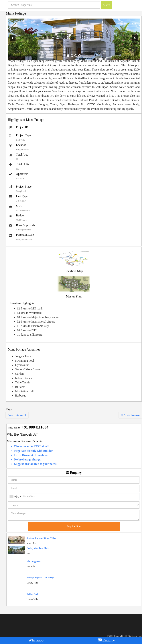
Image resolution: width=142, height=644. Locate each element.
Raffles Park (32, 594)
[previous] (13, 38)
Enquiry (106, 640)
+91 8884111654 (35, 427)
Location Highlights (22, 303)
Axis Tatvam (17, 415)
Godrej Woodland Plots (38, 548)
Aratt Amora (130, 415)
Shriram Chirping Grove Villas (41, 538)
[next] (135, 38)
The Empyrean (34, 561)
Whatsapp (35, 640)
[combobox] (15, 497)
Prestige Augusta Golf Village (40, 578)
